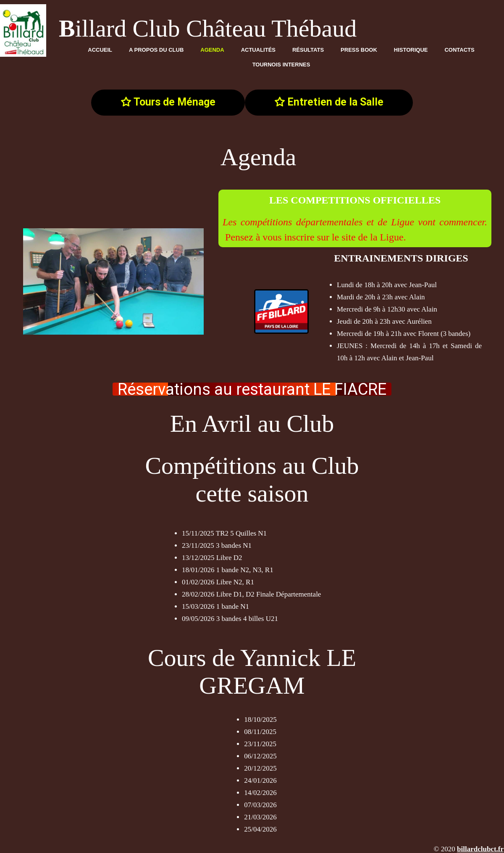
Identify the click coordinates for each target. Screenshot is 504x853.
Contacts (459, 50)
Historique (411, 50)
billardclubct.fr (480, 849)
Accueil (100, 50)
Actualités (258, 50)
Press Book (359, 50)
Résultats (308, 50)
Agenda (212, 50)
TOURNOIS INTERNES (281, 65)
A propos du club (156, 50)
